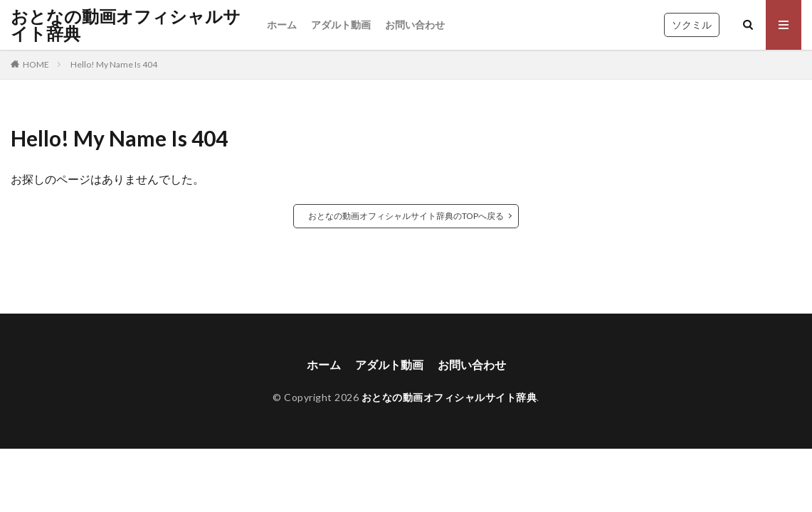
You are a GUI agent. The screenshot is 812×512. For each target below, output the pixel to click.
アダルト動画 (341, 25)
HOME (36, 64)
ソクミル (692, 25)
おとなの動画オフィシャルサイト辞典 (126, 25)
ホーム (282, 25)
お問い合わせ (415, 25)
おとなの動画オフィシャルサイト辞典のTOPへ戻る (406, 216)
